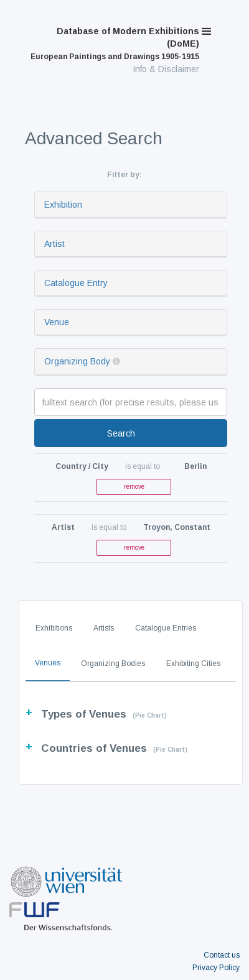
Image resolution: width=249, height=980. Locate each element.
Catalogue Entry (76, 283)
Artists (104, 628)
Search (121, 433)
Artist (54, 244)
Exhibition (63, 205)
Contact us (222, 955)
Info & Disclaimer (166, 69)
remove (134, 487)
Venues (48, 663)
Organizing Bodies (113, 663)
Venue (57, 322)
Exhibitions (54, 628)
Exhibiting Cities (193, 663)
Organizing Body (77, 361)
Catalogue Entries (166, 628)
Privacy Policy (216, 968)
